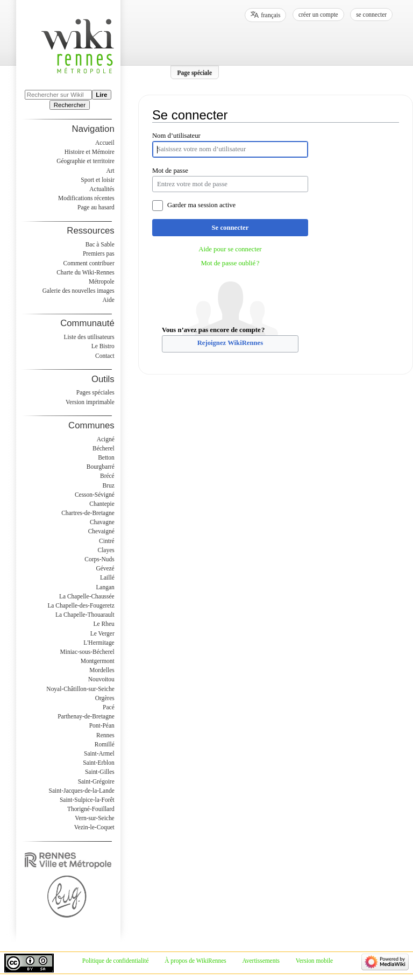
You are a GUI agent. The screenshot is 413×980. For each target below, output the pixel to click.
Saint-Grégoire (96, 781)
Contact (105, 356)
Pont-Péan (102, 725)
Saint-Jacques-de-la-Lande (82, 791)
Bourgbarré (101, 467)
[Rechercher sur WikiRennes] (58, 95)
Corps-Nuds (99, 559)
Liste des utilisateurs (89, 337)
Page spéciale (195, 72)
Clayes (106, 550)
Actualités (102, 189)
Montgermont (98, 661)
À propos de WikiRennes (195, 961)
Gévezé (105, 568)
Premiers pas (99, 253)
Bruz (108, 485)
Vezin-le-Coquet (94, 827)
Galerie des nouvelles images (79, 291)
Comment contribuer (89, 263)
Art (110, 171)
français (270, 15)
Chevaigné (101, 531)
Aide (108, 300)
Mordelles (102, 670)
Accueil (105, 143)
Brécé (107, 476)
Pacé (109, 707)
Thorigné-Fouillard (91, 809)
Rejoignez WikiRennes (230, 343)
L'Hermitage (99, 643)
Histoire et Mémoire (90, 152)
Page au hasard (96, 207)
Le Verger (102, 633)
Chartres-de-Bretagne (88, 513)
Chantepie (102, 504)
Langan (105, 587)
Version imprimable (90, 402)
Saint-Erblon (99, 763)
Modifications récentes (86, 198)
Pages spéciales (95, 392)
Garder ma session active (201, 205)
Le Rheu (104, 624)
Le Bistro (103, 346)
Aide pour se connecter (230, 249)
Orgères (105, 698)
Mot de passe (170, 171)
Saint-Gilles (100, 772)
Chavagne (102, 522)
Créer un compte (318, 15)
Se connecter (230, 228)
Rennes (105, 735)
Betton (106, 457)
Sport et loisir (97, 180)
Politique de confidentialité (116, 961)
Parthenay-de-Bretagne (86, 716)
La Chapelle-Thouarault (85, 615)
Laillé (107, 577)
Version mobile (314, 961)
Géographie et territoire (85, 161)
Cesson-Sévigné (95, 495)
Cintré (107, 541)
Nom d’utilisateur (176, 136)
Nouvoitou (101, 679)
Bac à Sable (100, 244)
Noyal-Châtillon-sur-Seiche (80, 689)
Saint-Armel (99, 753)
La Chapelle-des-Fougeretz (81, 605)
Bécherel (104, 448)
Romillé (105, 744)
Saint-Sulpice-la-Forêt (87, 800)
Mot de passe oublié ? (230, 263)
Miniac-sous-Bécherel (87, 652)
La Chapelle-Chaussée (87, 596)
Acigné (106, 439)
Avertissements (261, 961)
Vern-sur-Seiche (95, 818)
